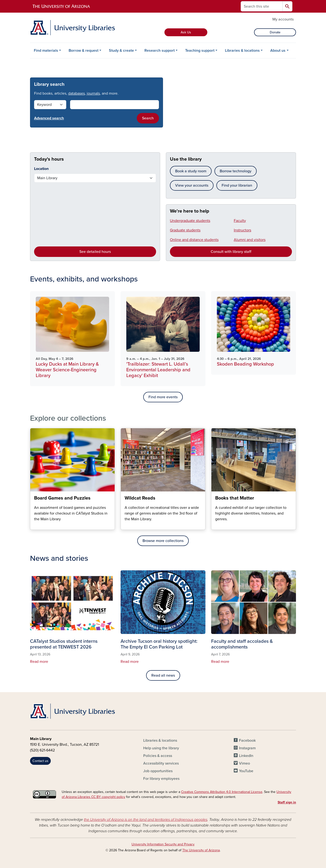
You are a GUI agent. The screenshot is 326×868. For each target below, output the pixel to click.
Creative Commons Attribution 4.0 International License (222, 792)
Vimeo (244, 763)
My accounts (283, 19)
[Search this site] (262, 6)
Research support (160, 51)
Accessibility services (161, 763)
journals (93, 93)
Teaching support (200, 51)
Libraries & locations (242, 51)
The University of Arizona (201, 850)
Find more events (163, 397)
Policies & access (158, 756)
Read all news (163, 675)
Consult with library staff (231, 252)
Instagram (247, 748)
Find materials (46, 51)
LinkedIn (246, 756)
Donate (275, 32)
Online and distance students (194, 240)
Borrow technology (236, 171)
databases (76, 93)
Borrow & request (84, 51)
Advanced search (49, 118)
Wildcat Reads (125, 526)
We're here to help (190, 211)
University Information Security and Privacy (163, 844)
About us (278, 51)
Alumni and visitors (250, 240)
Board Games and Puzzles (34, 526)
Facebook (247, 740)
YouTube (246, 771)
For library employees (161, 779)
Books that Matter (215, 526)
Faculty (240, 221)
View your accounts (192, 185)
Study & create (121, 51)
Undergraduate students (190, 221)
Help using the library (161, 748)
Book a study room (191, 171)
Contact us (40, 761)
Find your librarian (237, 185)
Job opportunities (158, 771)
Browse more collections (163, 541)
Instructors (242, 230)
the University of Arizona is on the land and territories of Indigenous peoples (146, 820)
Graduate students (185, 230)
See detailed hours (95, 252)
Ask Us (186, 32)
